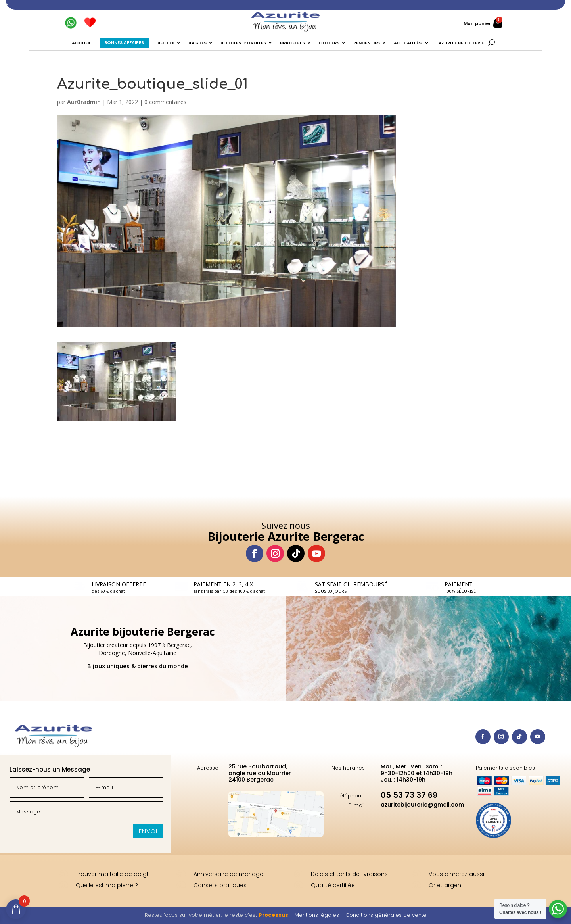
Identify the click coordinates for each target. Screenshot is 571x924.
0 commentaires (165, 102)
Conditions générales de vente (386, 915)
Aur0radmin (84, 102)
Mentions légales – (320, 915)
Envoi (148, 831)
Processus (273, 915)
